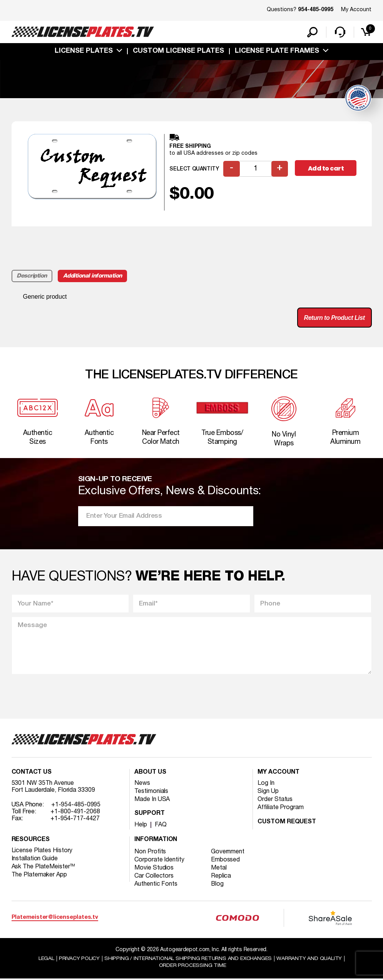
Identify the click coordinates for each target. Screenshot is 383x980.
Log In (266, 784)
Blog (217, 885)
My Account (356, 10)
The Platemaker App (39, 876)
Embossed (225, 861)
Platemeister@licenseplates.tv (55, 919)
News (142, 784)
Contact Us (32, 773)
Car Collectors (154, 877)
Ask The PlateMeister (43, 868)
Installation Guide (35, 860)
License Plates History (42, 851)
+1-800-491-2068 (75, 813)
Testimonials (151, 792)
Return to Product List (334, 318)
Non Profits (150, 853)
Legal (46, 959)
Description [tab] (32, 276)
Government (228, 853)
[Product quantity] (256, 169)
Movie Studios (154, 869)
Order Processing (193, 967)
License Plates (84, 51)
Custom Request (287, 823)
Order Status (275, 800)
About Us (150, 773)
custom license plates (178, 51)
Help (141, 826)
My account (278, 773)
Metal (219, 869)
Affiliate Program (280, 808)
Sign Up (268, 792)
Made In (152, 800)
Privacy (79, 959)
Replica (221, 877)
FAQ (161, 826)
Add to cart (326, 169)
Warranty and (309, 959)
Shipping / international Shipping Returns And (188, 959)
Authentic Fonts (156, 885)
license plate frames (277, 51)
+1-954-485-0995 (76, 806)
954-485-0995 (316, 10)
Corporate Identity (159, 861)
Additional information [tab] (93, 276)
